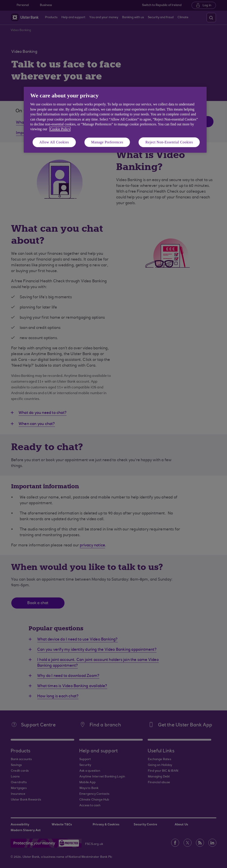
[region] (115, 120)
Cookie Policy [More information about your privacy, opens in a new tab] (60, 129)
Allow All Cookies (54, 142)
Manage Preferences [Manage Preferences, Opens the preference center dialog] (107, 142)
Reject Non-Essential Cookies (169, 142)
